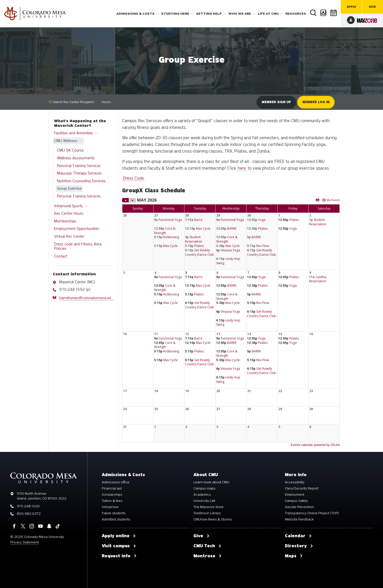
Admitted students (116, 519)
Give (372, 7)
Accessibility (295, 482)
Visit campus (119, 546)
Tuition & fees (112, 501)
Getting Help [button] (209, 14)
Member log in (316, 102)
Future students (114, 513)
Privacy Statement (25, 542)
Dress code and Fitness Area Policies (78, 246)
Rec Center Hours (69, 213)
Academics (202, 495)
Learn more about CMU (211, 482)
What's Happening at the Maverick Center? (80, 123)
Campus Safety (296, 501)
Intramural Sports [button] (69, 206)
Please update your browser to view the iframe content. (231, 322)
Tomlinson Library (207, 513)
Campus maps (205, 488)
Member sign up (276, 102)
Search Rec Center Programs (71, 102)
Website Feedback (299, 519)
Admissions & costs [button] (135, 14)
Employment (295, 495)
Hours (106, 102)
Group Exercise (69, 188)
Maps (294, 556)
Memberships (65, 221)
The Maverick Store (208, 507)
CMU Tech (207, 546)
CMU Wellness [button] (66, 141)
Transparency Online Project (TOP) (312, 513)
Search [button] (313, 13)
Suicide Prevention (299, 507)
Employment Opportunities (77, 229)
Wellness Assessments (76, 158)
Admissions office (116, 482)
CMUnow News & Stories (213, 519)
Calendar (334, 13)
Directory (324, 13)
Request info (119, 556)
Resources (296, 14)
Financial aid (112, 488)
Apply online (119, 536)
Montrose (208, 556)
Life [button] (268, 14)
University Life (204, 501)
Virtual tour (110, 507)
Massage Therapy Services (79, 173)
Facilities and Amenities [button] (74, 133)
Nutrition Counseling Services (81, 181)
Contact (61, 256)
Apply (351, 7)
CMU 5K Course (70, 150)
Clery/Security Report (302, 488)
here (242, 168)
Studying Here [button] (175, 14)
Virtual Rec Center (69, 236)
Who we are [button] (240, 14)
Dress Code (133, 178)
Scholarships (112, 495)
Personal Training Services (79, 166)
